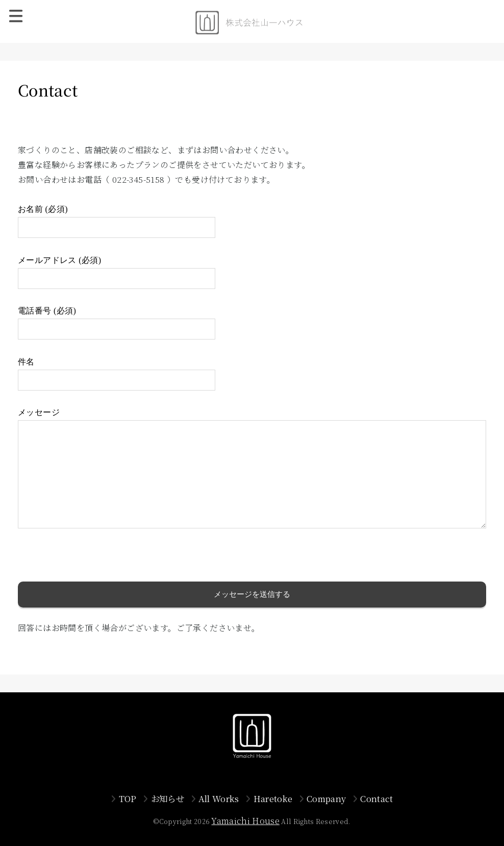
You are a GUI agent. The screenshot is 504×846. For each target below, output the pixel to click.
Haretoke (273, 799)
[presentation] (95, 562)
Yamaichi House (245, 820)
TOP (128, 799)
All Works (219, 799)
